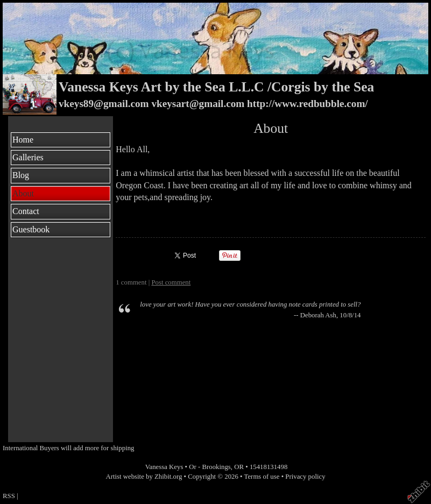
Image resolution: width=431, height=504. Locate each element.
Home (23, 140)
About (23, 193)
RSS (9, 496)
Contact (26, 211)
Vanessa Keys (164, 467)
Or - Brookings (210, 467)
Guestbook (31, 229)
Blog (21, 175)
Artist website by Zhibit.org (144, 477)
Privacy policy (305, 477)
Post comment (171, 282)
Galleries (28, 157)
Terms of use (262, 477)
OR (239, 467)
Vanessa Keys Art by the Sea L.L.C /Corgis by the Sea (216, 87)
